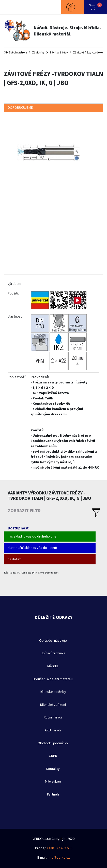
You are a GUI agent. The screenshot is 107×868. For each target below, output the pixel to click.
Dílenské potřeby (53, 692)
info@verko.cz (59, 858)
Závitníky (38, 52)
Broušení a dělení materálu (53, 679)
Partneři (53, 795)
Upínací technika (53, 653)
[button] (73, 7)
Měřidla (53, 666)
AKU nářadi (53, 730)
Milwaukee (53, 782)
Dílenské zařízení (53, 705)
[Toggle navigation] (14, 7)
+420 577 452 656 (59, 848)
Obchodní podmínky (53, 743)
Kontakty (53, 769)
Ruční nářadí (53, 717)
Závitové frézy (59, 52)
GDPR (53, 756)
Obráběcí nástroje (15, 52)
